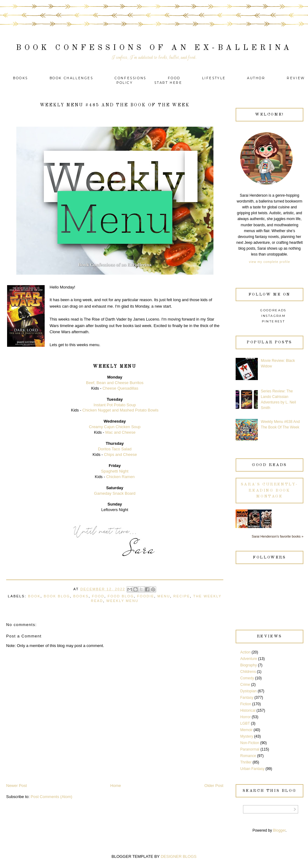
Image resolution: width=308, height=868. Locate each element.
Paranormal (250, 749)
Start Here (168, 83)
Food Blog (121, 596)
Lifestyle (215, 78)
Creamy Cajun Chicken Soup (115, 427)
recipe (182, 596)
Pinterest (274, 321)
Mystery (247, 736)
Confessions (130, 78)
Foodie (146, 596)
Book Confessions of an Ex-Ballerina (154, 48)
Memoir (246, 730)
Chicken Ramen (121, 477)
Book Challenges (71, 78)
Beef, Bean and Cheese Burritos (115, 383)
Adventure (249, 659)
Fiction (246, 704)
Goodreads (273, 310)
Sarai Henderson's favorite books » (278, 536)
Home (116, 786)
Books (20, 78)
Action (245, 652)
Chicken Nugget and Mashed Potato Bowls (120, 410)
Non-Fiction (250, 743)
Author (256, 78)
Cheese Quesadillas (120, 388)
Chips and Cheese (120, 454)
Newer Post (16, 786)
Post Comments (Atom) (52, 797)
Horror (245, 717)
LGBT (245, 723)
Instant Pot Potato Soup (115, 405)
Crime (245, 685)
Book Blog (57, 596)
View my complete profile (269, 262)
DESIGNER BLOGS (179, 856)
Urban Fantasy (252, 769)
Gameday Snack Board (115, 493)
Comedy (247, 678)
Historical (248, 710)
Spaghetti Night (115, 471)
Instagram (274, 316)
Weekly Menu (122, 601)
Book (34, 596)
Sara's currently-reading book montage (269, 490)
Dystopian (248, 691)
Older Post (214, 786)
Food (174, 78)
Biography (249, 665)
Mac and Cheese (120, 432)
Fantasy (247, 698)
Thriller (246, 762)
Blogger (279, 830)
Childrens (248, 672)
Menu (164, 596)
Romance (248, 756)
